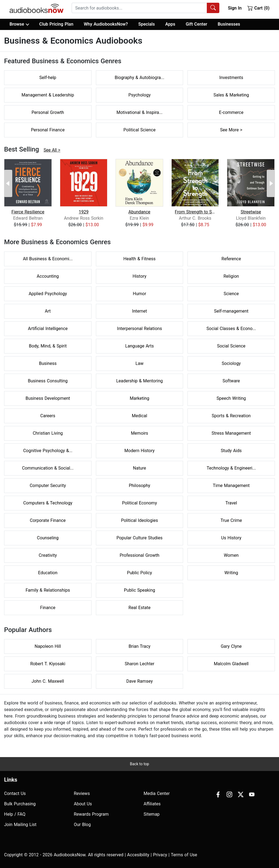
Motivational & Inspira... (140, 112)
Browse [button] (19, 24)
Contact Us (15, 793)
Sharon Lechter (140, 664)
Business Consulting (48, 381)
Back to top (139, 764)
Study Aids (231, 451)
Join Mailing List (20, 825)
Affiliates (152, 804)
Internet (140, 311)
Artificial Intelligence (48, 329)
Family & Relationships (48, 590)
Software (231, 381)
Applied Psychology (48, 294)
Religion (231, 276)
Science (231, 294)
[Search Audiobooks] (213, 8)
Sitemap (152, 814)
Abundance (139, 212)
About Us (83, 804)
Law (139, 363)
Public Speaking (140, 590)
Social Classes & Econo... (231, 329)
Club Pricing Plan (56, 24)
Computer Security (48, 486)
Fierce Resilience (28, 212)
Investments (231, 78)
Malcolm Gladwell (231, 664)
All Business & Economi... (48, 259)
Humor (140, 294)
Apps (170, 24)
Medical (139, 416)
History (140, 276)
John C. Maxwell (48, 681)
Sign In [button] (235, 8)
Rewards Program (91, 814)
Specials (146, 24)
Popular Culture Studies (139, 538)
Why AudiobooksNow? (106, 24)
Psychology (139, 95)
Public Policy (139, 573)
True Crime (231, 520)
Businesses (229, 24)
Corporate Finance (48, 520)
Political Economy (139, 503)
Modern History (140, 451)
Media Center (157, 793)
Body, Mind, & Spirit (48, 346)
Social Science (231, 346)
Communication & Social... (48, 468)
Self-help (48, 78)
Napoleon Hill (48, 646)
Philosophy (140, 486)
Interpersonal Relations (139, 329)
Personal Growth (48, 112)
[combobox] (145, 8)
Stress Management (231, 433)
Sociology (231, 363)
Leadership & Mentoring (139, 381)
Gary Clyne (231, 646)
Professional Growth (139, 555)
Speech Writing (231, 398)
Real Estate (140, 608)
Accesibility (138, 855)
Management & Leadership (48, 95)
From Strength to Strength (195, 212)
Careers (48, 416)
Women (231, 555)
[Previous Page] (8, 183)
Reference (231, 259)
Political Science (139, 130)
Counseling (48, 538)
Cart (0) (258, 8)
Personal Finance (48, 130)
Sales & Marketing (231, 95)
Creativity (48, 555)
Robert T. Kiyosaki (48, 664)
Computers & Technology (48, 503)
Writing (231, 573)
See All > (52, 150)
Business (48, 363)
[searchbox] (139, 8)
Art (48, 311)
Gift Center (197, 24)
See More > (231, 130)
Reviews (82, 793)
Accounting (48, 276)
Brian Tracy (139, 646)
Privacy (160, 855)
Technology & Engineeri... (231, 468)
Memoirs (139, 433)
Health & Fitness (139, 259)
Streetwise (251, 212)
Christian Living (48, 433)
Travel (231, 503)
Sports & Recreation (231, 416)
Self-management (231, 311)
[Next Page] (271, 183)
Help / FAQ (15, 814)
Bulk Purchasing (20, 804)
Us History (231, 538)
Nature (139, 468)
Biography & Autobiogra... (139, 78)
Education (48, 573)
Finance (48, 608)
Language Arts (140, 346)
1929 (84, 212)
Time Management (231, 486)
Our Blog (82, 825)
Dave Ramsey (139, 681)
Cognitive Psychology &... (48, 451)
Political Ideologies (139, 520)
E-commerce (231, 112)
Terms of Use (184, 855)
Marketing (139, 398)
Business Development (48, 398)
